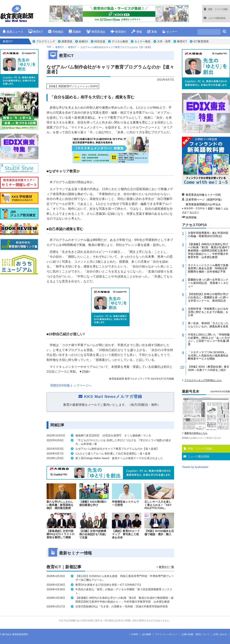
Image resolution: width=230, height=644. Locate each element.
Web (218, 208)
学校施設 (56, 32)
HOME (135, 634)
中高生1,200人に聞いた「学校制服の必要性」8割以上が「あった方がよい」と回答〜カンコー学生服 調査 (209, 339)
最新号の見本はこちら (196, 433)
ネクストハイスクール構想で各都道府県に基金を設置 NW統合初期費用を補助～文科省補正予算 (208, 268)
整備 (137, 32)
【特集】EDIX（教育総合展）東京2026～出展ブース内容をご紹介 (209, 368)
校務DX (83, 41)
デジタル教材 (120, 41)
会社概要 (147, 634)
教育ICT (36, 32)
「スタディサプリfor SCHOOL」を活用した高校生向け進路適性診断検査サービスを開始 (208, 356)
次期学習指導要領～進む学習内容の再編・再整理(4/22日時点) (208, 234)
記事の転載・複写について (196, 634)
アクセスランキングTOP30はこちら (203, 380)
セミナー (170, 32)
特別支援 (100, 41)
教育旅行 (118, 32)
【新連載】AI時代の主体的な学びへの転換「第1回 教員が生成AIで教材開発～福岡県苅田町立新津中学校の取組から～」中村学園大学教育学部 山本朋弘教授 (209, 251)
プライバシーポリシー (166, 634)
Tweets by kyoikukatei (195, 467)
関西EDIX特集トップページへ (71, 385)
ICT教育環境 (201, 41)
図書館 (75, 32)
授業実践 (67, 41)
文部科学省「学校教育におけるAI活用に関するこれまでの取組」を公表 (208, 312)
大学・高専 (164, 41)
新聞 (210, 208)
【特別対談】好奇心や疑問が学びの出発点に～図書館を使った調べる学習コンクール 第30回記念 (208, 297)
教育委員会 (96, 32)
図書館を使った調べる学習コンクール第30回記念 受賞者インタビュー (208, 283)
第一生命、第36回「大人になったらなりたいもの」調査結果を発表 (208, 325)
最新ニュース (13, 32)
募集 (152, 32)
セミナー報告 (142, 41)
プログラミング (46, 41)
